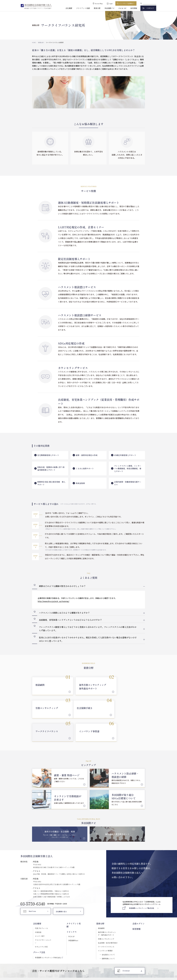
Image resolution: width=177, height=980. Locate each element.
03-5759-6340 (33, 881)
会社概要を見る (61, 889)
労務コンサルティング (106, 916)
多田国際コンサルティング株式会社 (48, 932)
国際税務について (108, 936)
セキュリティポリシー (80, 959)
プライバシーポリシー (97, 959)
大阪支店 (38, 910)
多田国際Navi (73, 915)
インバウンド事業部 (105, 928)
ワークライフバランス (106, 924)
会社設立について (108, 932)
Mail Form (32, 889)
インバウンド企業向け (126, 3)
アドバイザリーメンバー (44, 918)
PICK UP (122, 8)
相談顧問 (101, 906)
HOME (34, 42)
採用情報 (134, 8)
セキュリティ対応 (41, 922)
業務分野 (97, 8)
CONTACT (150, 8)
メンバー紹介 (40, 914)
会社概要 (69, 8)
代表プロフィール (41, 906)
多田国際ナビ (109, 8)
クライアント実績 (83, 8)
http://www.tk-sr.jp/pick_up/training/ (54, 601)
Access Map (99, 3)
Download (126, 949)
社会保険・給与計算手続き (108, 920)
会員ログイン (139, 901)
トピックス (71, 906)
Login (111, 3)
